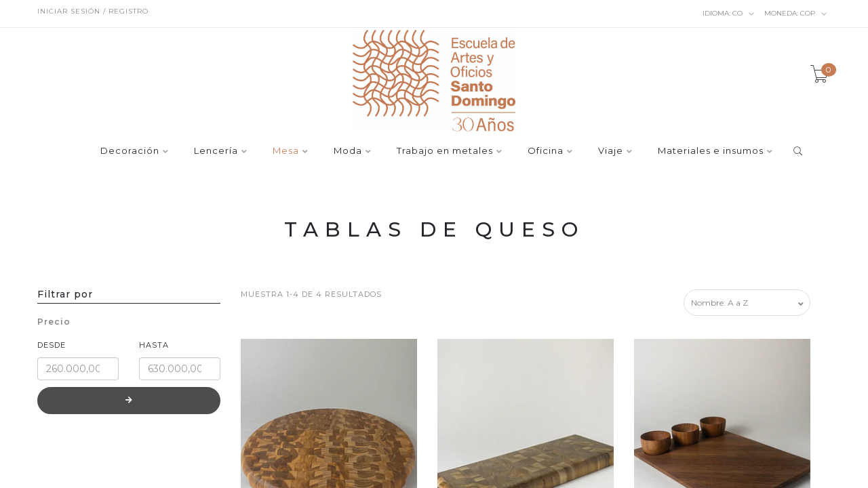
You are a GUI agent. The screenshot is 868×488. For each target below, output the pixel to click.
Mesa (286, 151)
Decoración (130, 151)
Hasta (154, 345)
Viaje (611, 151)
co (729, 14)
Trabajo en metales (445, 151)
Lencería (216, 151)
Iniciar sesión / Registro (93, 11)
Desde (52, 345)
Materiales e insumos (711, 151)
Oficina (546, 151)
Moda (348, 151)
